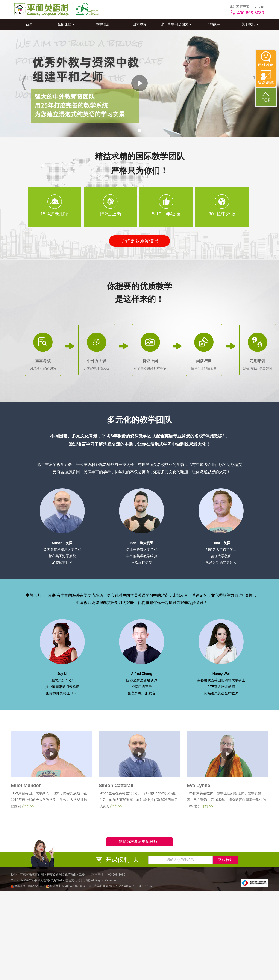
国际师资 (139, 24)
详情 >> (27, 806)
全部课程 (66, 24)
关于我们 (250, 24)
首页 (29, 24)
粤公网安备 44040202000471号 (69, 886)
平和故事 (213, 24)
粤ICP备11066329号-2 (28, 886)
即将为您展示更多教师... (139, 842)
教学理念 (103, 24)
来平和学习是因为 (176, 24)
